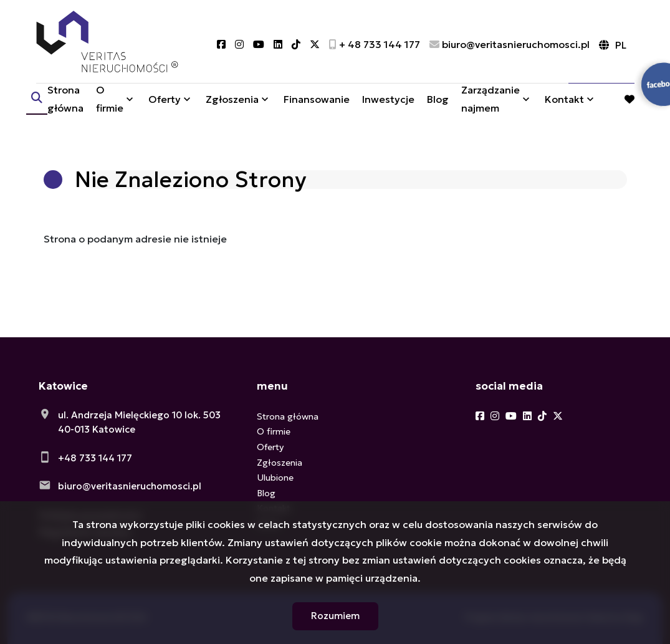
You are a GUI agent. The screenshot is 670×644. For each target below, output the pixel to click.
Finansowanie (317, 102)
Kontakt (564, 102)
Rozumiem (335, 616)
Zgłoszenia (232, 102)
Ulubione (275, 478)
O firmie (110, 101)
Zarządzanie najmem (491, 101)
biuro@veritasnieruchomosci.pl (130, 486)
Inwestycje (388, 102)
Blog (438, 102)
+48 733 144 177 (95, 458)
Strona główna (65, 101)
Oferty (165, 102)
